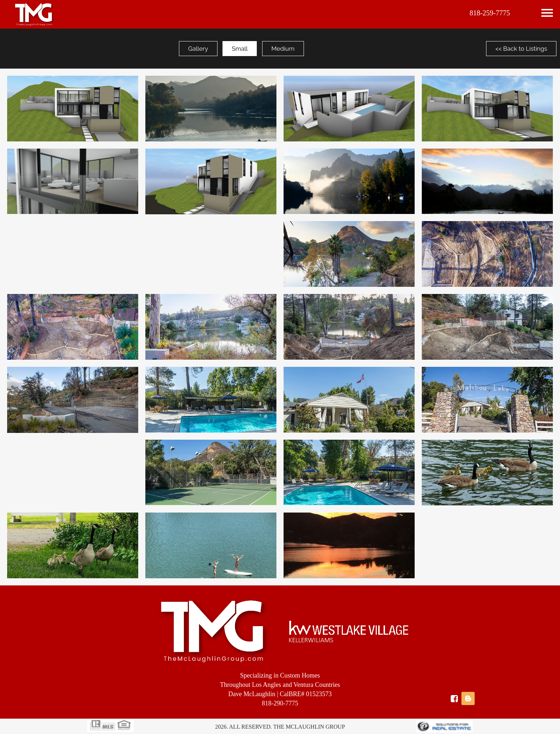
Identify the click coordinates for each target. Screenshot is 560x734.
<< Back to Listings (521, 49)
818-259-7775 (490, 13)
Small (240, 49)
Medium (283, 49)
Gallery (198, 49)
